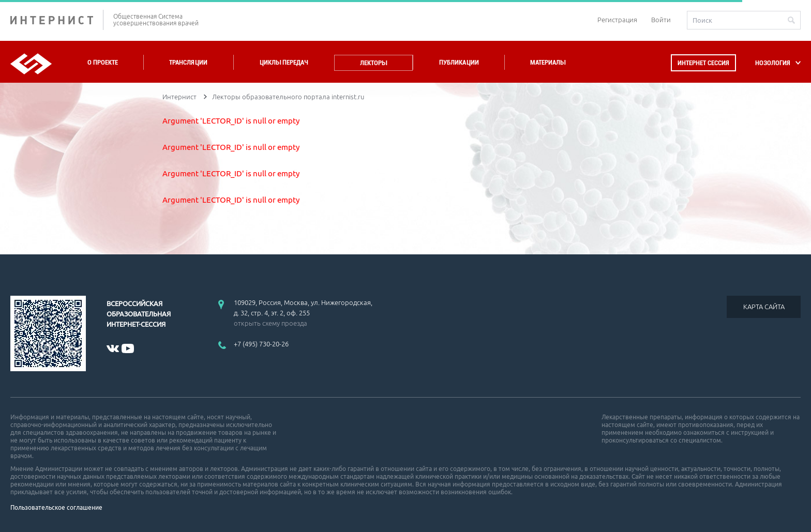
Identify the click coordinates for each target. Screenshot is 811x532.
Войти (661, 20)
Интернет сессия (703, 63)
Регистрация (617, 20)
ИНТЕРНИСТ (57, 20)
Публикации (459, 62)
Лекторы (373, 63)
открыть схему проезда (271, 323)
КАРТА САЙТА (764, 307)
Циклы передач (284, 62)
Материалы (548, 62)
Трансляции (188, 62)
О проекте (103, 62)
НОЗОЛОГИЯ (773, 63)
